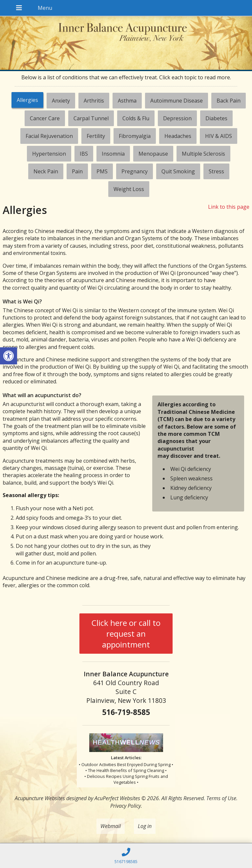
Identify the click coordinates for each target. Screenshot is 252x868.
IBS (84, 154)
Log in (145, 826)
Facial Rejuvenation (49, 136)
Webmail (111, 826)
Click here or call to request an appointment (126, 634)
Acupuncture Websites (40, 798)
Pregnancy (135, 171)
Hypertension (49, 154)
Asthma (127, 101)
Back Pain (229, 101)
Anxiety (61, 101)
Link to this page (229, 207)
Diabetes (216, 118)
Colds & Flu (136, 118)
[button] (9, 356)
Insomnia (113, 154)
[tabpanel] (126, 399)
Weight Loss (129, 189)
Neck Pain (46, 171)
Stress (216, 171)
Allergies (27, 100)
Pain (77, 171)
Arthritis (94, 101)
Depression (177, 118)
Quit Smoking (178, 171)
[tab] (27, 101)
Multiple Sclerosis (203, 154)
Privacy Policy (126, 806)
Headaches (178, 136)
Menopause (153, 154)
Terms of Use (221, 798)
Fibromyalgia (135, 136)
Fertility (96, 136)
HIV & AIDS (219, 136)
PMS (102, 171)
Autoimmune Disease (177, 101)
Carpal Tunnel (91, 118)
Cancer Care (45, 118)
